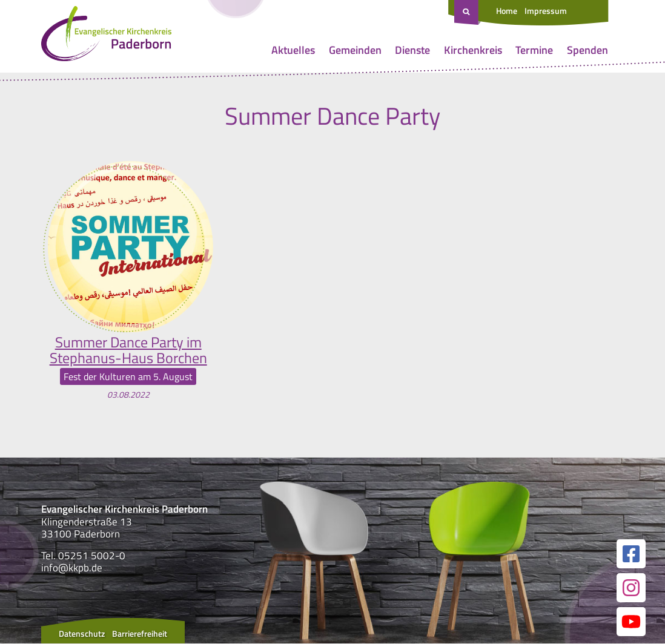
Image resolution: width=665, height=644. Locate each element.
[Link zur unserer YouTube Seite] (631, 622)
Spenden (587, 50)
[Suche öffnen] (468, 13)
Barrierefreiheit (140, 634)
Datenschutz (82, 634)
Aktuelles (293, 50)
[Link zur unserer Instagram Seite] (631, 588)
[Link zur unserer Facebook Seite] (631, 554)
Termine (534, 50)
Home (507, 11)
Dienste (412, 50)
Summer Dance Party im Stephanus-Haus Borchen (128, 350)
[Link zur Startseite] (106, 36)
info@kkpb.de (72, 568)
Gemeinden (355, 50)
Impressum (546, 11)
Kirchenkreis (473, 50)
